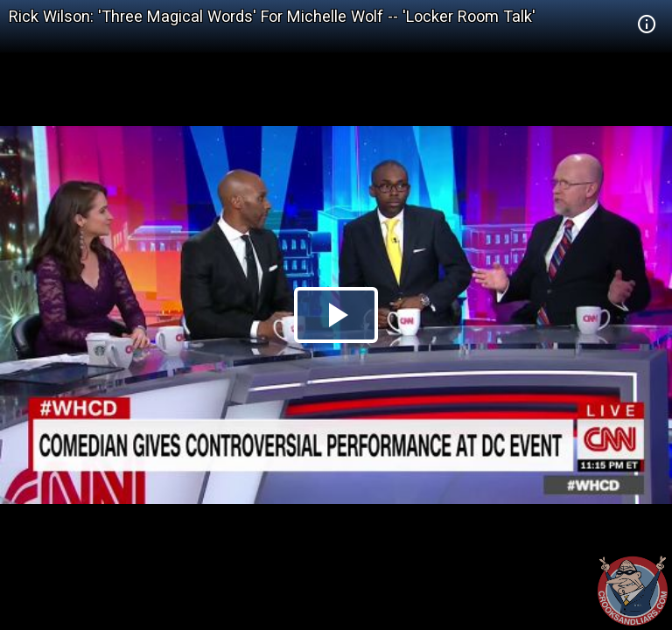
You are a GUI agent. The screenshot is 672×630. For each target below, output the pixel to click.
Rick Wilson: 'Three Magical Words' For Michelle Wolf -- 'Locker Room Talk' (272, 16)
